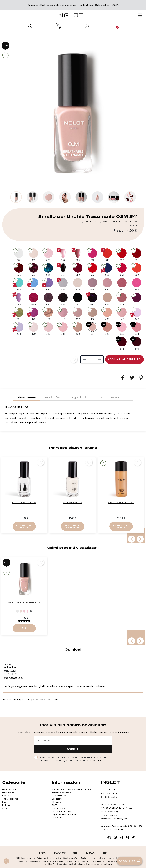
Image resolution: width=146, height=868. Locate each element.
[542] (107, 329)
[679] (107, 284)
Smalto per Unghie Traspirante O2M (24, 603)
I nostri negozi (59, 808)
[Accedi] (87, 26)
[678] (92, 284)
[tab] (73, 416)
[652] (78, 269)
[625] (19, 269)
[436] (63, 314)
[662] (137, 269)
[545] (122, 343)
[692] (78, 299)
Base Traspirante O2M (73, 503)
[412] (137, 299)
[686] (19, 299)
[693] (92, 299)
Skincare (7, 796)
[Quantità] (92, 359)
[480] (48, 329)
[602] (34, 255)
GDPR (55, 805)
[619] (107, 255)
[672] (78, 284)
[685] (137, 284)
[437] (78, 314)
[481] (63, 329)
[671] (63, 284)
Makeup (6, 805)
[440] (92, 314)
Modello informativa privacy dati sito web (72, 789)
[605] (78, 255)
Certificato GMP (60, 796)
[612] (92, 255)
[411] (122, 299)
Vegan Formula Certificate (64, 814)
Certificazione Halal (61, 811)
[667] (34, 284)
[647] (63, 269)
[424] (19, 314)
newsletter (96, 760)
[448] (19, 329)
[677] (107, 299)
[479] (34, 329)
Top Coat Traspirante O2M (24, 503)
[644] (48, 269)
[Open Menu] (140, 15)
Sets (4, 808)
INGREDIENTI (79, 397)
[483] (78, 329)
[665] (19, 284)
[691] (63, 299)
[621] (137, 255)
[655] (107, 269)
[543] (122, 329)
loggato (22, 699)
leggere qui (111, 864)
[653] (92, 269)
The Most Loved (10, 799)
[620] (122, 255)
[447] (137, 314)
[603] (48, 255)
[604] (63, 255)
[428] (34, 314)
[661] (122, 269)
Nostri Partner (9, 789)
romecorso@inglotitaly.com (114, 819)
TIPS (99, 397)
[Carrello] (116, 26)
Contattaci (57, 817)
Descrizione (27, 397)
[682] (122, 284)
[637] (34, 269)
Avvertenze (119, 397)
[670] (48, 284)
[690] (48, 299)
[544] (137, 329)
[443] (107, 314)
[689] (34, 299)
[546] (137, 343)
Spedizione (57, 799)
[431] (48, 314)
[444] (122, 314)
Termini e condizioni (62, 793)
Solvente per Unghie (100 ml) (121, 503)
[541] (92, 329)
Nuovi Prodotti (9, 793)
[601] (19, 255)
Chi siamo (57, 802)
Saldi (5, 802)
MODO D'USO (54, 397)
